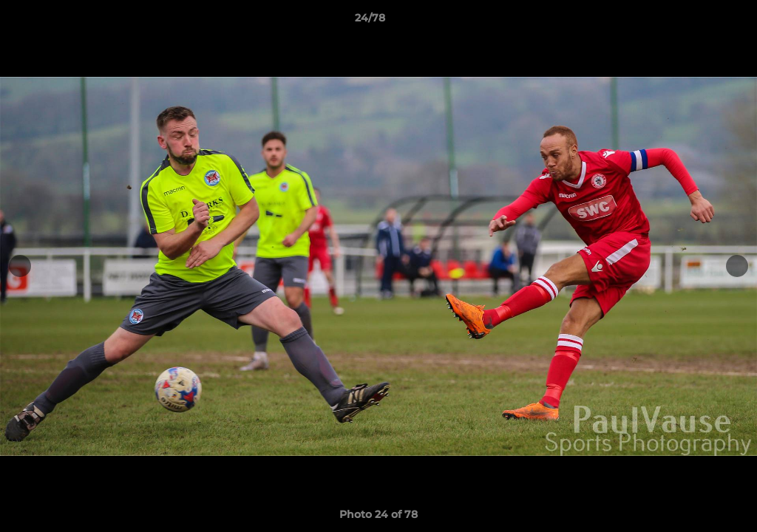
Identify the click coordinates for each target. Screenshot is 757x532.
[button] (695, 21)
